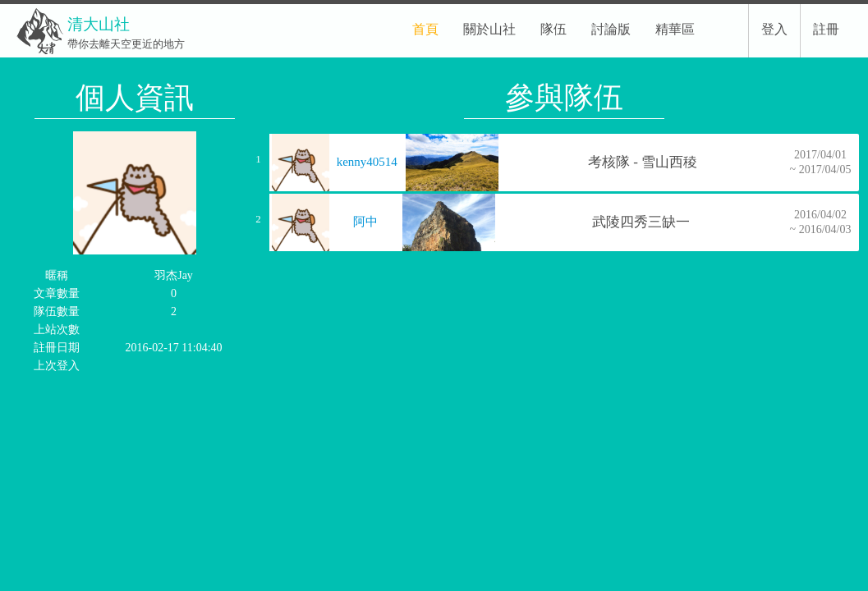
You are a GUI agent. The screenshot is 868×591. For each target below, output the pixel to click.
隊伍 (553, 29)
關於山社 (489, 29)
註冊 (826, 29)
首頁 (425, 29)
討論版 (611, 29)
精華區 (675, 29)
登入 (774, 29)
